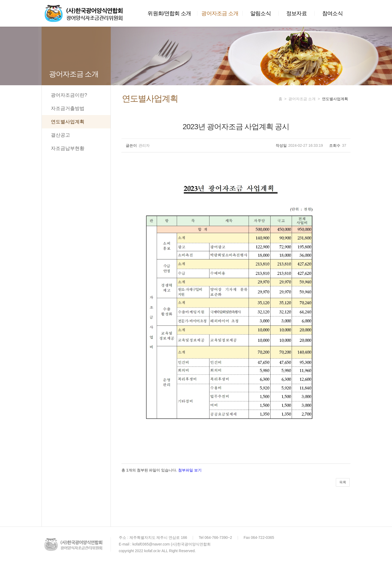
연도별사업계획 (68, 122)
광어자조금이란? (69, 95)
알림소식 (261, 13)
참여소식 (332, 13)
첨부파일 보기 (190, 470)
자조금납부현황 (68, 148)
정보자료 (297, 13)
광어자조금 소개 (220, 13)
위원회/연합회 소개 (169, 13)
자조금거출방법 (68, 108)
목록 (343, 482)
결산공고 (60, 135)
